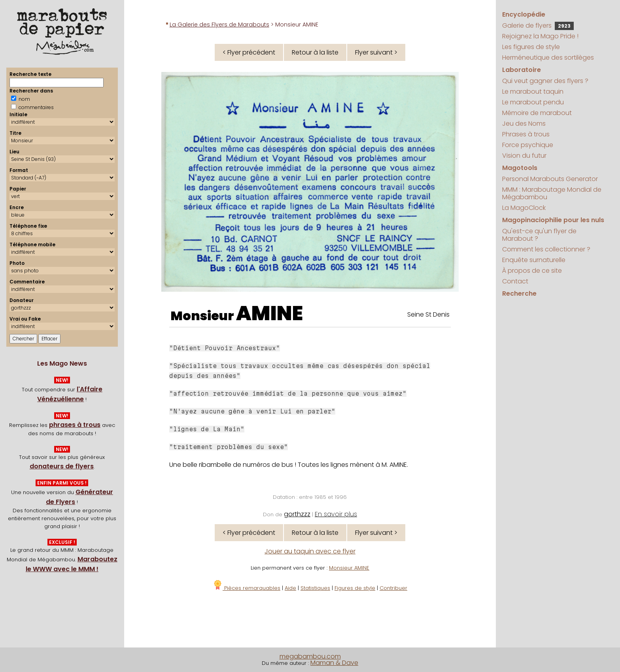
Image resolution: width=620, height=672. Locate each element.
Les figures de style (531, 47)
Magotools (520, 168)
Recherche (519, 294)
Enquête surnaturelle (534, 260)
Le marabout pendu (533, 102)
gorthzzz (297, 514)
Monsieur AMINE (349, 568)
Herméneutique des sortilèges (548, 58)
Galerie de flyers (538, 25)
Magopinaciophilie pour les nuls (553, 220)
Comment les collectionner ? (546, 249)
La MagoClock (524, 208)
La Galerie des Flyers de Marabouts (219, 25)
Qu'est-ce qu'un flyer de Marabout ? (539, 235)
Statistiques (315, 588)
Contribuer (393, 588)
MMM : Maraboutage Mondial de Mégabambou (552, 193)
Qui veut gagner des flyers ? (545, 81)
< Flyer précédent (249, 52)
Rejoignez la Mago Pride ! (540, 36)
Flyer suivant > (376, 52)
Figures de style (355, 588)
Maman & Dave (334, 663)
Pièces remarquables (247, 588)
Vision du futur (524, 156)
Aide (290, 588)
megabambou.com (310, 656)
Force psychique (528, 145)
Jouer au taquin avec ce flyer (310, 551)
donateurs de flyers (62, 466)
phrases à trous (75, 425)
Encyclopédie (524, 14)
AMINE (269, 313)
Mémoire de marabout (537, 113)
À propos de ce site (532, 271)
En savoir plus (336, 514)
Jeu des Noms (524, 124)
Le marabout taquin (533, 92)
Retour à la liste (315, 52)
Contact (515, 281)
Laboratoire (522, 70)
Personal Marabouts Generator (550, 179)
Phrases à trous (526, 134)
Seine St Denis (428, 314)
